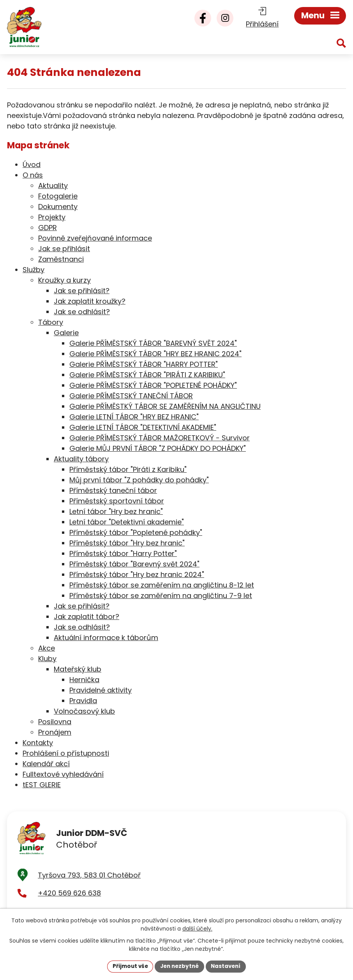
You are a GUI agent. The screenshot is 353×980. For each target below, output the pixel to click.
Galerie (66, 333)
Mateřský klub (78, 669)
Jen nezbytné (179, 966)
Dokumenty (58, 207)
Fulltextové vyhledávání (63, 774)
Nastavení (228, 966)
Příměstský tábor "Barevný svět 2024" (134, 564)
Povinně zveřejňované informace (95, 238)
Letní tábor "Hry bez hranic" (116, 511)
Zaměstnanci (61, 259)
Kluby (47, 659)
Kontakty (38, 743)
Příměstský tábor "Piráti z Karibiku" (128, 469)
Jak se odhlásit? (82, 312)
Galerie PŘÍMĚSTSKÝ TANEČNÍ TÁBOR (131, 396)
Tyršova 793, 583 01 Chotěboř (89, 877)
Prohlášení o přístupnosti (66, 753)
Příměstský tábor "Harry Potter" (123, 553)
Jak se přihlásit (64, 249)
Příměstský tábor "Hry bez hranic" (127, 543)
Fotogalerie (58, 196)
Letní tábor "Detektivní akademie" (127, 522)
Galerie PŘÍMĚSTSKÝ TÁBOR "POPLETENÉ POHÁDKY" (153, 385)
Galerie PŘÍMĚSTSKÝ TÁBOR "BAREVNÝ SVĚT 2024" (153, 343)
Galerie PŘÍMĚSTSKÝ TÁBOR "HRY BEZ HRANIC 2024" (155, 354)
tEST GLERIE (42, 785)
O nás (33, 175)
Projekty (52, 217)
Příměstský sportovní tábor (117, 501)
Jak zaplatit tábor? (86, 617)
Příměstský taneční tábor (113, 490)
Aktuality (53, 186)
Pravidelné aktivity (101, 690)
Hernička (84, 680)
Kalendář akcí (46, 764)
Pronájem (55, 732)
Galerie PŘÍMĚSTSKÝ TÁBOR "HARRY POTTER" (144, 364)
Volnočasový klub (84, 711)
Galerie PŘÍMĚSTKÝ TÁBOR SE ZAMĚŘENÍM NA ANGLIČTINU (165, 406)
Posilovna (55, 722)
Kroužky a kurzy (64, 280)
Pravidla (83, 701)
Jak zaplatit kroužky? (90, 301)
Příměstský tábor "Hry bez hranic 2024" (137, 574)
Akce (47, 648)
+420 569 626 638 (69, 896)
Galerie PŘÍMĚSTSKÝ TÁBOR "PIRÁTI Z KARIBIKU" (147, 375)
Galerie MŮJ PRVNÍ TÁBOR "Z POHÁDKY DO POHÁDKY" (158, 448)
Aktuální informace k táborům (106, 638)
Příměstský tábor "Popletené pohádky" (136, 532)
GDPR (48, 228)
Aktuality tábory (81, 459)
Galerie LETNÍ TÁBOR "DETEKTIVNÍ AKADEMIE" (143, 427)
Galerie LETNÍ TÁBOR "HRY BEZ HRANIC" (134, 417)
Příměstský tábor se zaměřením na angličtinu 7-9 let (161, 596)
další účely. (197, 928)
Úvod (32, 165)
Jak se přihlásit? (82, 291)
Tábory (51, 322)
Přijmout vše (128, 966)
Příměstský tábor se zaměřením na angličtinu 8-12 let (162, 585)
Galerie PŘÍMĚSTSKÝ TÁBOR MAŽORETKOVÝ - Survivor (160, 438)
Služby (34, 270)
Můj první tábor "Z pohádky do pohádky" (139, 480)
